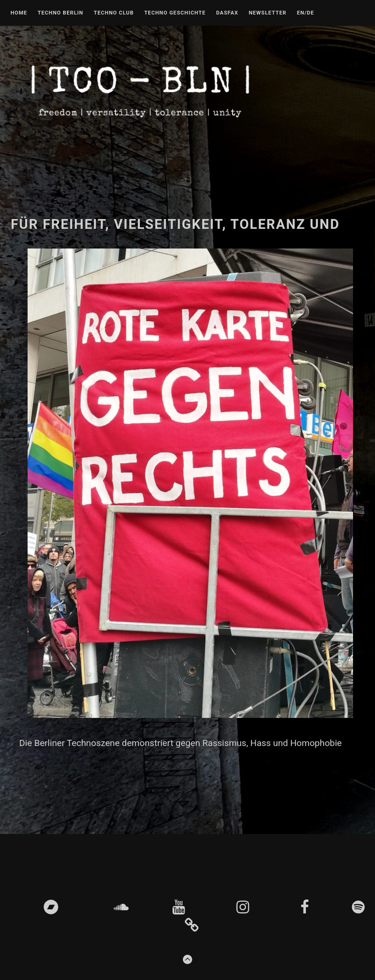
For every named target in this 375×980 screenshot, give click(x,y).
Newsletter (268, 13)
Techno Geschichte (175, 13)
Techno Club (114, 13)
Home (19, 13)
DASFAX (227, 13)
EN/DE (306, 13)
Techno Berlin (60, 13)
